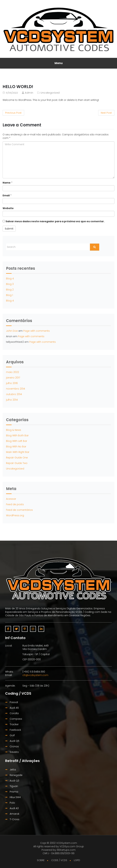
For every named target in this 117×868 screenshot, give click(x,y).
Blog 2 (10, 290)
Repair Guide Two (17, 463)
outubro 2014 (14, 394)
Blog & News (14, 430)
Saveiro (12, 752)
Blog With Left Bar (17, 441)
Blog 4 (10, 279)
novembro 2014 (16, 389)
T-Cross (12, 819)
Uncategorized (50, 93)
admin (29, 93)
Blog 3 (10, 284)
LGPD (77, 860)
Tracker (12, 724)
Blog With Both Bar (17, 435)
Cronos (12, 746)
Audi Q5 (12, 741)
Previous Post (13, 113)
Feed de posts (15, 504)
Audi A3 (12, 808)
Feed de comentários (19, 510)
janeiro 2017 (13, 378)
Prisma (12, 792)
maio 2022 (13, 372)
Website (8, 208)
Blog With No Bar (16, 447)
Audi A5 (12, 708)
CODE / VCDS (59, 860)
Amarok (12, 814)
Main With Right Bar (18, 452)
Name (7, 183)
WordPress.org (15, 515)
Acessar (11, 499)
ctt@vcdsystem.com (35, 675)
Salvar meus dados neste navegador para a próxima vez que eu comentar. (55, 221)
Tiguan (12, 786)
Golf (10, 735)
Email (6, 195)
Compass (14, 719)
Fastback (13, 730)
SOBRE (41, 860)
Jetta (11, 770)
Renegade (14, 775)
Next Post (106, 113)
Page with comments (36, 331)
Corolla (12, 713)
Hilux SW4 (13, 797)
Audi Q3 (12, 781)
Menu (59, 63)
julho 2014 (12, 400)
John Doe (12, 331)
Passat (12, 702)
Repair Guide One (17, 458)
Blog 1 (9, 295)
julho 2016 (12, 383)
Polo (10, 803)
